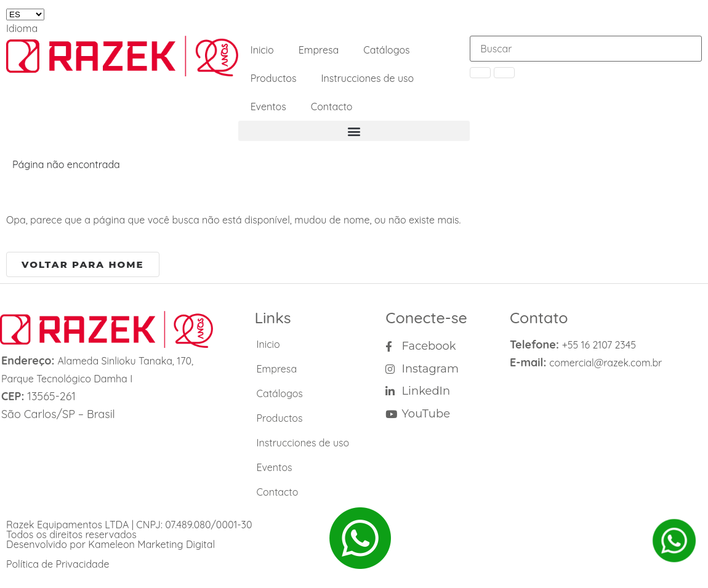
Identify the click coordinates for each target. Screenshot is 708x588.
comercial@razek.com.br (605, 363)
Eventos (268, 107)
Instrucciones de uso (368, 78)
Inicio (262, 50)
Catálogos (386, 50)
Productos (274, 78)
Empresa (319, 50)
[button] (354, 131)
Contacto (332, 107)
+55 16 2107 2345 (599, 345)
